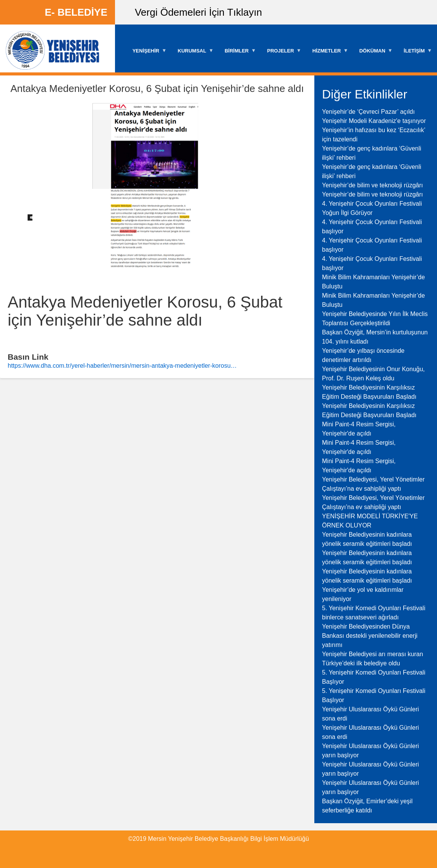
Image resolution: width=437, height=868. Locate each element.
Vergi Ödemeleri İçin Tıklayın (199, 12)
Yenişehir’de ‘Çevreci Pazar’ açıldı (368, 112)
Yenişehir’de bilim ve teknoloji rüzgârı (372, 185)
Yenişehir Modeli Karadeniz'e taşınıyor (374, 121)
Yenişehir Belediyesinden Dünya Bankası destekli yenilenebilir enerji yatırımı (370, 636)
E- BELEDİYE (76, 12)
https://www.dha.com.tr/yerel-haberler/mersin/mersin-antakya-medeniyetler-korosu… (122, 366)
